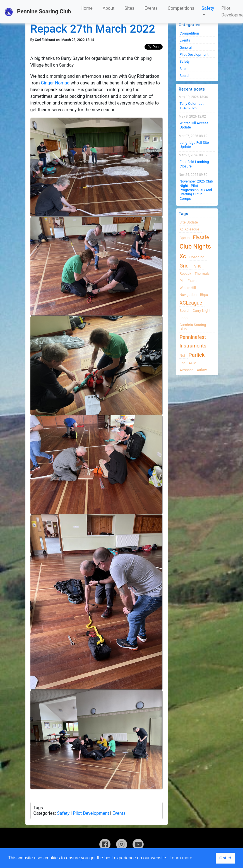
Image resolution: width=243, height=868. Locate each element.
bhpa (204, 295)
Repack (186, 273)
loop (184, 318)
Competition (189, 33)
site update (189, 222)
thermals (202, 273)
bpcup (185, 238)
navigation (188, 295)
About (109, 8)
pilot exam (188, 281)
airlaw (202, 370)
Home (87, 8)
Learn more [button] (181, 858)
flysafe (201, 237)
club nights (195, 246)
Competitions (181, 8)
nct (182, 355)
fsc (182, 363)
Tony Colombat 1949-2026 (192, 106)
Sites (129, 8)
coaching (197, 257)
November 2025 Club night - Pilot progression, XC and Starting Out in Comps (196, 190)
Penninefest (193, 337)
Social (185, 76)
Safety (208, 8)
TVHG (197, 266)
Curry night (201, 311)
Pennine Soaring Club (38, 12)
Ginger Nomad (55, 83)
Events (151, 8)
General (186, 48)
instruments (193, 346)
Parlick (197, 355)
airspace (187, 370)
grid (184, 266)
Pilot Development (91, 813)
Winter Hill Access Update (194, 125)
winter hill (188, 288)
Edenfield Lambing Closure (194, 164)
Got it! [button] (225, 858)
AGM (193, 363)
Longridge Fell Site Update (194, 145)
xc (183, 256)
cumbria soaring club (193, 327)
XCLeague (191, 303)
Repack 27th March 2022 (93, 29)
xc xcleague (189, 229)
